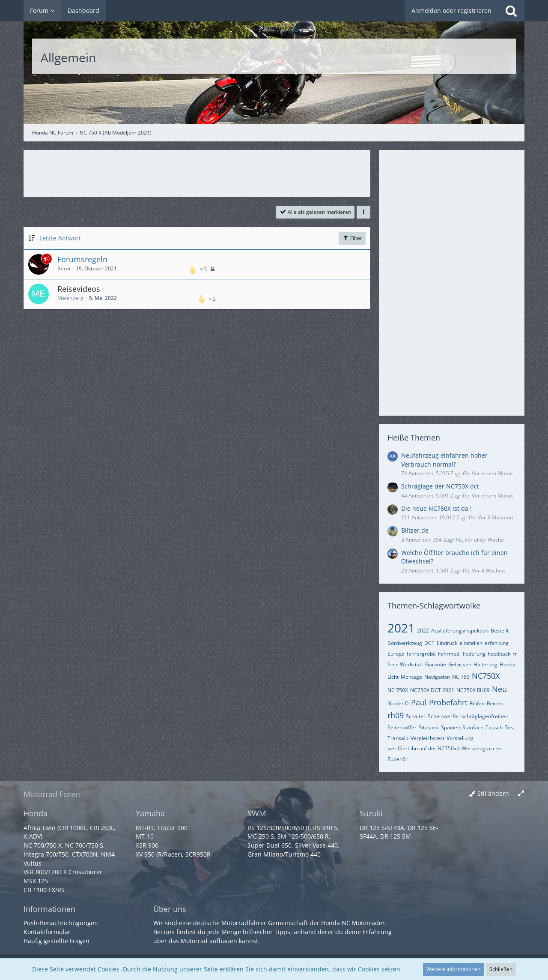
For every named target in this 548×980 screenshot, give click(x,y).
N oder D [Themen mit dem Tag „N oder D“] (398, 703)
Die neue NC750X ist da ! (436, 508)
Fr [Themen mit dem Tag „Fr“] (515, 654)
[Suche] (511, 11)
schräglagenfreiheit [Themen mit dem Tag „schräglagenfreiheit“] (485, 716)
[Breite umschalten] (521, 794)
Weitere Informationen (453, 969)
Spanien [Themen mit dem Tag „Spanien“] (451, 727)
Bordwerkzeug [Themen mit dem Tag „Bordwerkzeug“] (405, 643)
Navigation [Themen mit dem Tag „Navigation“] (437, 677)
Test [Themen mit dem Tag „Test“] (510, 727)
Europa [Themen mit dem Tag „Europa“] (396, 654)
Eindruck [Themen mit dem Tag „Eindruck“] (447, 643)
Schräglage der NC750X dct (440, 486)
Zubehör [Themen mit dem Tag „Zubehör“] (398, 759)
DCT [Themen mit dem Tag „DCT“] (429, 643)
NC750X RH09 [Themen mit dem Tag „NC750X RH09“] (473, 690)
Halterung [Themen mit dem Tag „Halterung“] (485, 664)
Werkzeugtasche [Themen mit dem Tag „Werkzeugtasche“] (481, 748)
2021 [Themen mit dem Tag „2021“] (401, 628)
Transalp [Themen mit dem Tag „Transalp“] (398, 738)
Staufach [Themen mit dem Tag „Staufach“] (473, 727)
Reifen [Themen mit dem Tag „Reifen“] (477, 703)
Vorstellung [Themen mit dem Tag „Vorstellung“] (460, 738)
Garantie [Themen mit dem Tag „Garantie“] (436, 664)
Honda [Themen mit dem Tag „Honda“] (508, 664)
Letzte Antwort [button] (60, 238)
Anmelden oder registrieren (451, 10)
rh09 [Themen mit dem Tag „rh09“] (396, 715)
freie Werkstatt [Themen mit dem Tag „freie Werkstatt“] (405, 664)
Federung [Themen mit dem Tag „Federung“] (474, 654)
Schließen (501, 969)
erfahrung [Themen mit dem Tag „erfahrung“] (497, 643)
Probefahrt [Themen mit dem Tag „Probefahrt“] (448, 702)
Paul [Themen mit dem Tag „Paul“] (419, 702)
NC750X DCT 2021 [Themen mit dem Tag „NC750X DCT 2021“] (432, 690)
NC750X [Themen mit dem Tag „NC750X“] (486, 676)
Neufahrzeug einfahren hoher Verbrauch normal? (444, 460)
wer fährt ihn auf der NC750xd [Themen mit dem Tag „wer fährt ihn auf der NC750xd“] (423, 748)
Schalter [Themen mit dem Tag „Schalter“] (416, 716)
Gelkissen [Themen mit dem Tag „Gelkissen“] (460, 664)
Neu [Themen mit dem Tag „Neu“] (499, 689)
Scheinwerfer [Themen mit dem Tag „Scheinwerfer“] (444, 716)
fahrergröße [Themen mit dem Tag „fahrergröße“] (421, 654)
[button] (363, 212)
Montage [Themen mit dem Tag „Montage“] (411, 677)
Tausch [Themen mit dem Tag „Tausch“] (494, 727)
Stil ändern (493, 793)
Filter (352, 238)
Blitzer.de (415, 530)
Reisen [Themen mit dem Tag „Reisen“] (495, 703)
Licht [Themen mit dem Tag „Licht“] (393, 677)
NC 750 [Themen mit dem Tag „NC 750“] (461, 677)
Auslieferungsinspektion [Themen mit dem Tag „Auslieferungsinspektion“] (460, 631)
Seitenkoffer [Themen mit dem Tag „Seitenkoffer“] (402, 727)
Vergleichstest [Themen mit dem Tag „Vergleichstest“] (427, 738)
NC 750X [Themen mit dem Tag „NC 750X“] (398, 690)
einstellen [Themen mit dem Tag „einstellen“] (471, 643)
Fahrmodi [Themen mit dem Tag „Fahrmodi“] (449, 654)
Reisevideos (79, 289)
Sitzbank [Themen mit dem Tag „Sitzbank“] (429, 727)
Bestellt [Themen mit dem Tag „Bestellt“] (500, 631)
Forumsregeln (82, 259)
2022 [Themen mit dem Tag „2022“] (423, 631)
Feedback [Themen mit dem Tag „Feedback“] (499, 654)
